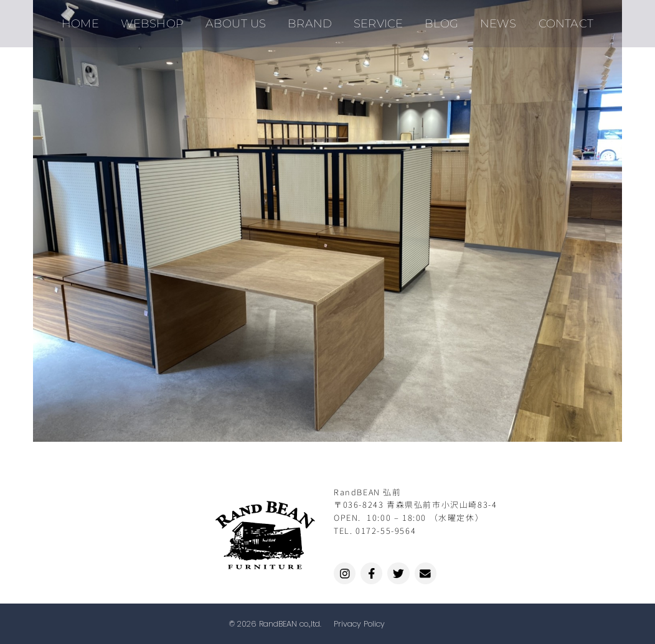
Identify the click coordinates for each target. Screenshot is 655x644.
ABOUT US (242, 18)
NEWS (489, 18)
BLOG (436, 18)
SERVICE (377, 18)
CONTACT (553, 18)
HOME (94, 18)
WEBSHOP (162, 18)
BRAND (312, 18)
